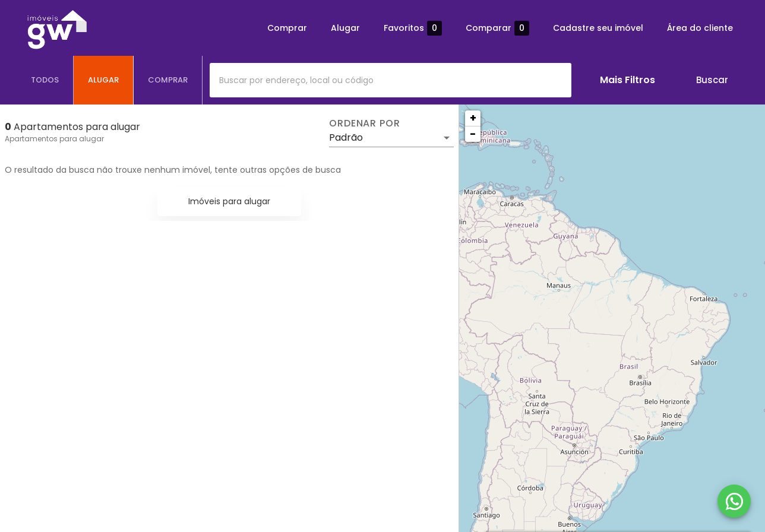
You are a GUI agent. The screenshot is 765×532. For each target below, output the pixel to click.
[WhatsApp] (734, 501)
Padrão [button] (346, 137)
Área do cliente (700, 28)
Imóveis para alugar (229, 201)
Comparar (497, 28)
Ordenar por (365, 123)
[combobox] (391, 80)
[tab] (45, 80)
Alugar (345, 28)
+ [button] (473, 118)
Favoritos (413, 28)
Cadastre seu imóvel (598, 28)
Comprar (287, 28)
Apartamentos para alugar (54, 139)
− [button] (473, 134)
